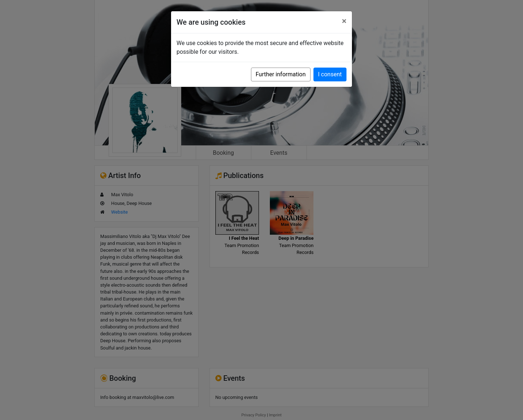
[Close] (344, 21)
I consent (330, 74)
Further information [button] (281, 74)
